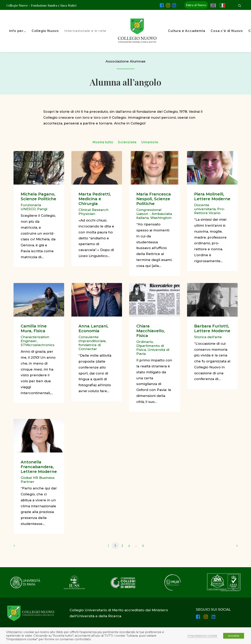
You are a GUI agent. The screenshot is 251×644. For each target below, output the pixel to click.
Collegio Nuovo (45, 31)
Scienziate (127, 142)
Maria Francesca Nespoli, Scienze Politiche (154, 199)
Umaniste (150, 142)
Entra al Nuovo (196, 5)
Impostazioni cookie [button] (202, 636)
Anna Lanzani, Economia (93, 328)
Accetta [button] (234, 636)
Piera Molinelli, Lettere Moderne (212, 196)
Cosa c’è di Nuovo (227, 31)
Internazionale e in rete (85, 31)
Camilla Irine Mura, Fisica (34, 328)
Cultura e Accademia (187, 31)
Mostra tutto (103, 142)
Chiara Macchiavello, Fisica (151, 331)
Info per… (18, 31)
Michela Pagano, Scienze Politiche (38, 196)
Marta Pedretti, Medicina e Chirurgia (95, 199)
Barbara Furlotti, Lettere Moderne (212, 328)
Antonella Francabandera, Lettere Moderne (39, 467)
